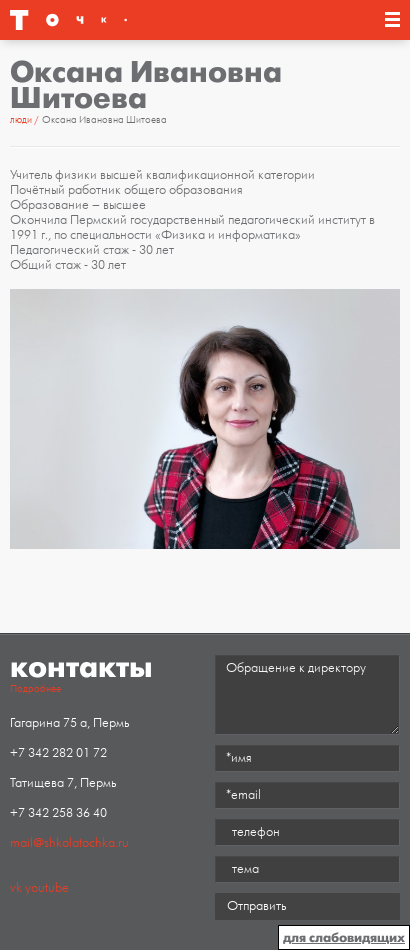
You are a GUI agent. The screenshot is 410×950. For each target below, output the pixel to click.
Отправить (256, 906)
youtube (47, 888)
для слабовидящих (344, 937)
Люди (21, 120)
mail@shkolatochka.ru (69, 843)
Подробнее (35, 689)
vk (16, 888)
